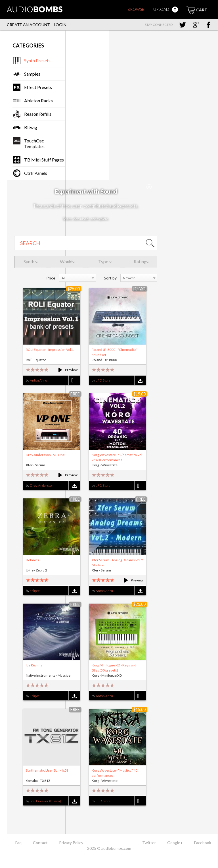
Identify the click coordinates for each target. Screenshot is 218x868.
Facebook (203, 843)
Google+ (175, 843)
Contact (40, 843)
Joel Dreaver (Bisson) (45, 801)
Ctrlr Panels (36, 173)
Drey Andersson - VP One (45, 455)
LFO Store (103, 380)
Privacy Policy (71, 843)
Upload (166, 9)
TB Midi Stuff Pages (44, 160)
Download (140, 381)
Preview (65, 370)
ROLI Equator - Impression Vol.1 (50, 350)
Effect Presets (38, 87)
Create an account (28, 25)
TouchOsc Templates (34, 143)
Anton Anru (38, 380)
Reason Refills (38, 114)
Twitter (149, 843)
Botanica (33, 560)
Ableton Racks (38, 101)
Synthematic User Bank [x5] (47, 770)
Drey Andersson (42, 485)
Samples (32, 74)
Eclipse (35, 591)
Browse (136, 9)
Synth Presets (37, 60)
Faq (18, 843)
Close (149, 187)
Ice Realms (34, 665)
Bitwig (31, 127)
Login (60, 25)
